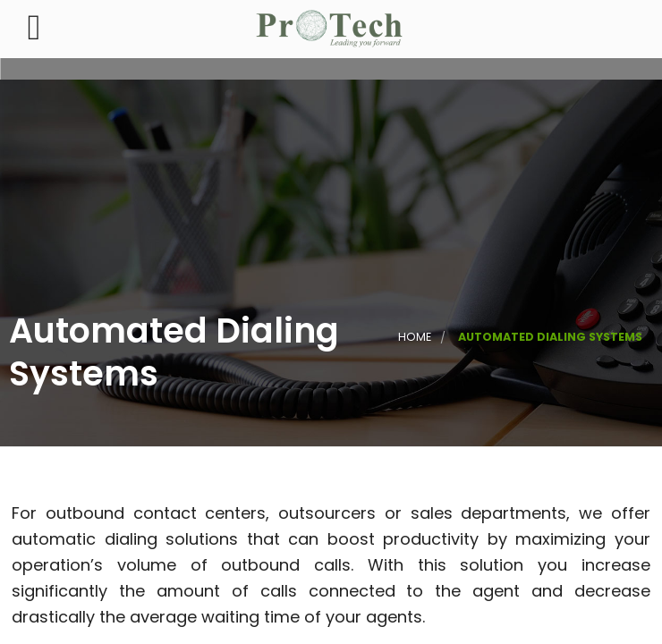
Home (415, 337)
